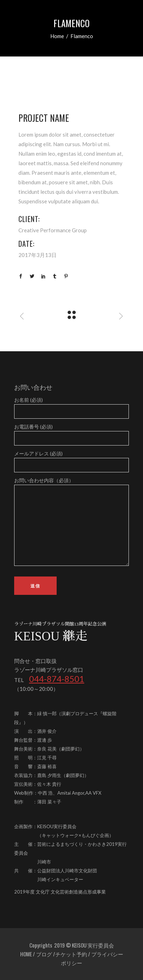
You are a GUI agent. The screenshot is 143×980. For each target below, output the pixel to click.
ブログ (44, 954)
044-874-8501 (57, 679)
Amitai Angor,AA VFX (79, 793)
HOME (26, 954)
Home (57, 36)
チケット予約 (71, 954)
